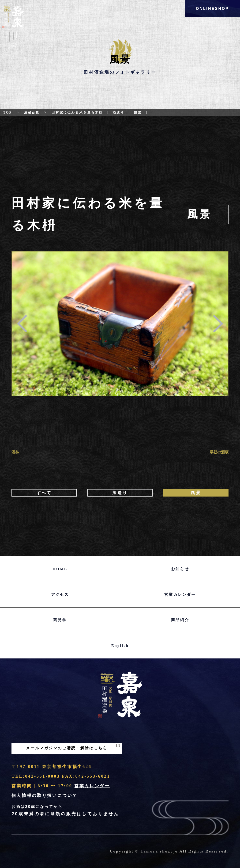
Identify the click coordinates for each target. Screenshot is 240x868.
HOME (60, 569)
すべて (44, 493)
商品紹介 (180, 620)
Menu (13, 40)
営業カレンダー (180, 595)
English (120, 646)
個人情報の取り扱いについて (45, 795)
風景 (138, 112)
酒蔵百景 (32, 112)
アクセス (60, 595)
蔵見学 (60, 620)
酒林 (15, 452)
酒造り (118, 112)
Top (7, 112)
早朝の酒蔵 (219, 452)
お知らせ (180, 569)
